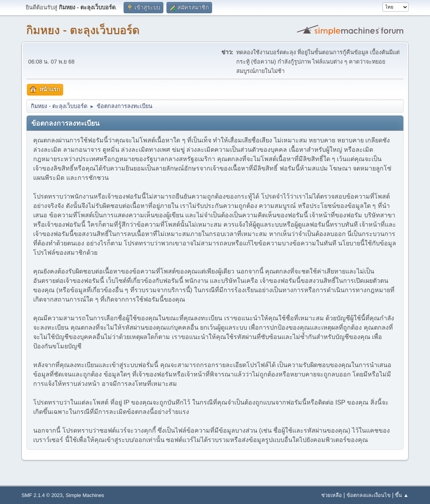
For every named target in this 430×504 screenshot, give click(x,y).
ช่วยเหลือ (332, 495)
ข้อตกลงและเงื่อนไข (369, 495)
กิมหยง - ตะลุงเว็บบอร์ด (83, 30)
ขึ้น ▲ (402, 495)
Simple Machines (85, 495)
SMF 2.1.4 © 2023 (42, 495)
